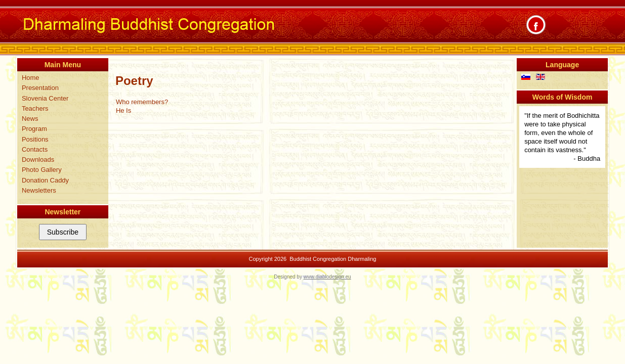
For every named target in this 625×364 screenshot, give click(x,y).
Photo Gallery (42, 170)
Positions (35, 139)
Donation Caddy (45, 180)
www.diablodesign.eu (327, 277)
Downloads (38, 160)
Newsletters (39, 190)
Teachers (35, 108)
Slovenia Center (45, 98)
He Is (123, 110)
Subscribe (63, 232)
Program (34, 129)
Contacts (35, 149)
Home (31, 78)
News (30, 119)
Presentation (40, 88)
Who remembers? (142, 102)
